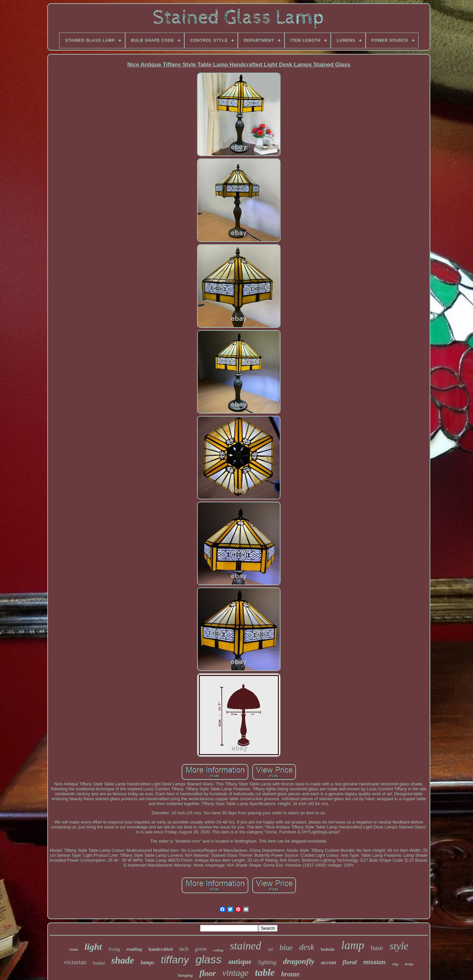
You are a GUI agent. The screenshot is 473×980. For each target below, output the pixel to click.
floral (350, 962)
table (265, 972)
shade (123, 960)
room (74, 949)
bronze (290, 974)
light (93, 947)
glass (208, 959)
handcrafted (161, 949)
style (399, 946)
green (201, 949)
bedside (328, 949)
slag (395, 964)
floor (208, 973)
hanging (185, 975)
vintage (235, 973)
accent (328, 962)
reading (134, 949)
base (377, 948)
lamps (147, 962)
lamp (353, 945)
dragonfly (299, 961)
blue (286, 948)
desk (307, 947)
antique (240, 961)
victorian (75, 962)
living (114, 949)
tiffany (175, 960)
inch (184, 949)
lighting (267, 962)
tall (270, 949)
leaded (99, 963)
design (409, 964)
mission (374, 962)
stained (246, 946)
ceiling (218, 950)
